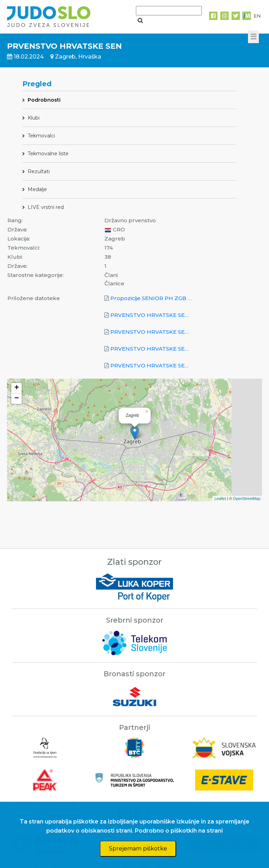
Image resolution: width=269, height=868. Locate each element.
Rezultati (39, 171)
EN (257, 16)
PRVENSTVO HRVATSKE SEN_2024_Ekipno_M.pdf (178, 315)
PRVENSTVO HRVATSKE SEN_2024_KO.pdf (169, 365)
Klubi (34, 118)
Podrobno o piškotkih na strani (179, 831)
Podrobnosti (44, 100)
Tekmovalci (41, 136)
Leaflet (220, 499)
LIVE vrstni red (46, 207)
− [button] (17, 399)
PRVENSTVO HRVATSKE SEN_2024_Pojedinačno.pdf (182, 349)
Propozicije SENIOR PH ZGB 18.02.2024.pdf (169, 298)
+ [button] (17, 388)
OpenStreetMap (247, 499)
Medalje (37, 189)
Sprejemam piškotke (138, 849)
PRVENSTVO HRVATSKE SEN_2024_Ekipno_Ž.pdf (177, 332)
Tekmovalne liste (48, 154)
